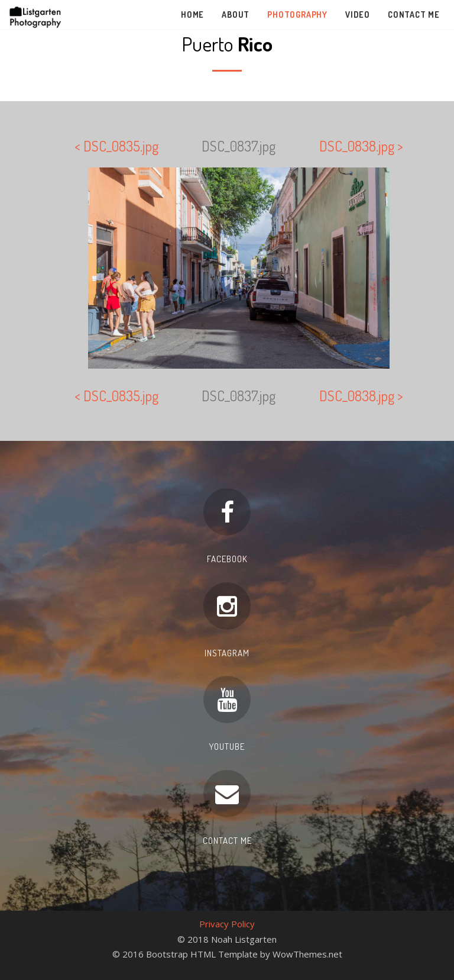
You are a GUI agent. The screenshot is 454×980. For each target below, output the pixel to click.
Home (192, 14)
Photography (297, 14)
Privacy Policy (227, 924)
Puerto (227, 43)
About (236, 14)
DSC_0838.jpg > (361, 146)
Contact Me (414, 14)
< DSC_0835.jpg (116, 146)
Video (358, 14)
